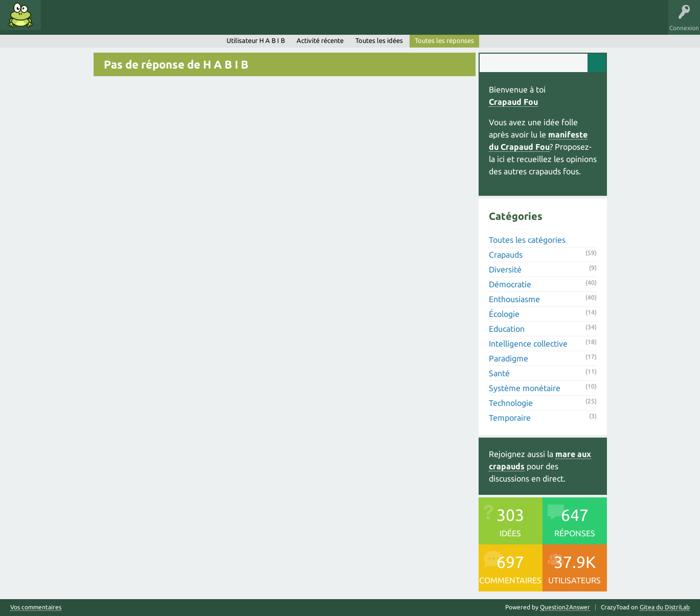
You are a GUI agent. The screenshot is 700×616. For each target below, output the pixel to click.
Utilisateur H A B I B (256, 40)
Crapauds (506, 255)
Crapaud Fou (513, 102)
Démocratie (510, 284)
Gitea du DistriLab (665, 607)
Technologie (511, 403)
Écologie (504, 314)
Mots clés (93, 22)
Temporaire (510, 418)
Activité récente (320, 40)
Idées (59, 22)
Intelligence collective (528, 344)
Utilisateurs (175, 22)
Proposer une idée (229, 22)
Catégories (132, 22)
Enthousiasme (514, 299)
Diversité (505, 269)
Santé (499, 373)
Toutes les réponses (444, 40)
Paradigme (509, 358)
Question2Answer (565, 607)
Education (507, 329)
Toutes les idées (379, 40)
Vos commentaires (36, 607)
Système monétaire (525, 388)
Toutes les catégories (527, 240)
